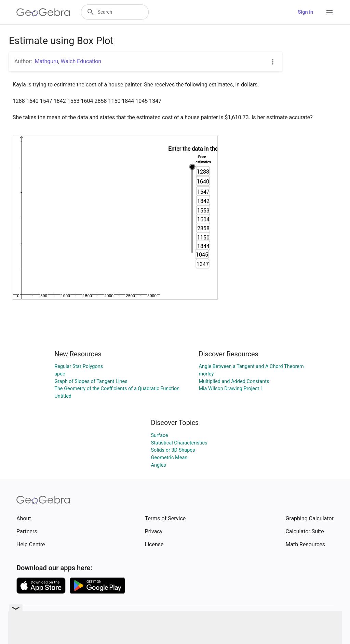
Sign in (306, 12)
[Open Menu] (329, 12)
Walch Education (81, 61)
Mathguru (47, 61)
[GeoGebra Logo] (43, 12)
